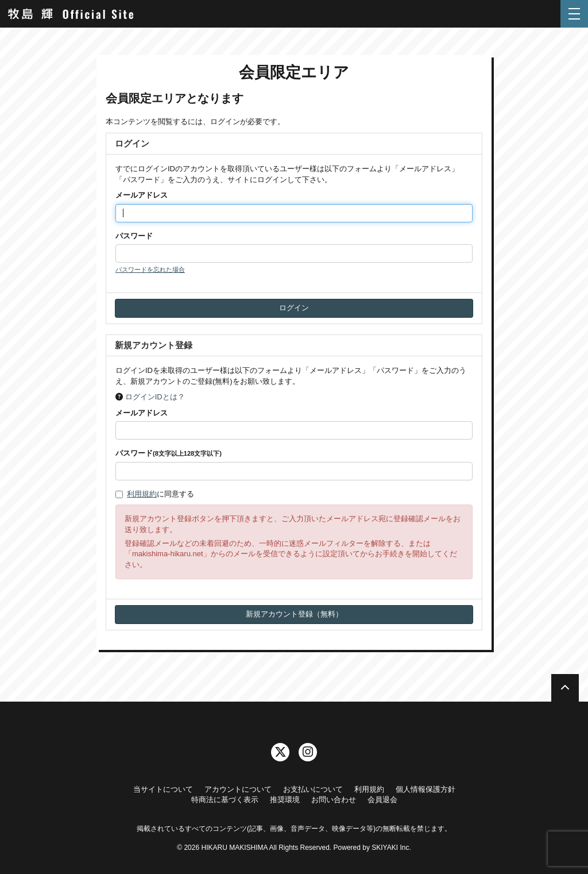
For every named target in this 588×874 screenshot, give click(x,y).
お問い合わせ (334, 800)
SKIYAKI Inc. (391, 848)
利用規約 (142, 494)
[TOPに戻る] (565, 688)
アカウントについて (238, 789)
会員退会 (382, 800)
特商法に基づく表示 (225, 800)
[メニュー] (574, 14)
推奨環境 (285, 800)
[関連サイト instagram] (308, 752)
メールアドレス (142, 195)
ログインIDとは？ (155, 397)
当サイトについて (163, 789)
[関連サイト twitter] (280, 752)
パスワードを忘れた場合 (150, 269)
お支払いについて (313, 789)
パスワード (134, 236)
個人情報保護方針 (425, 789)
